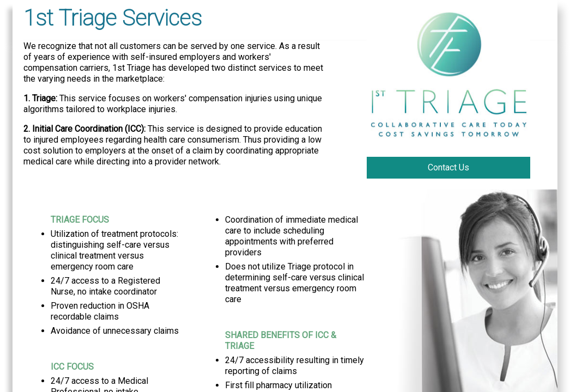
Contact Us (448, 167)
